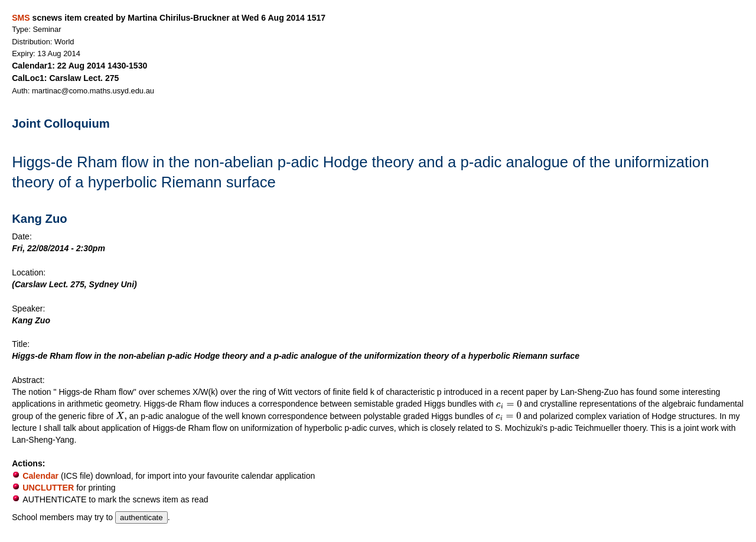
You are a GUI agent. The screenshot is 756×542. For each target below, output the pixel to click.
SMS (21, 18)
